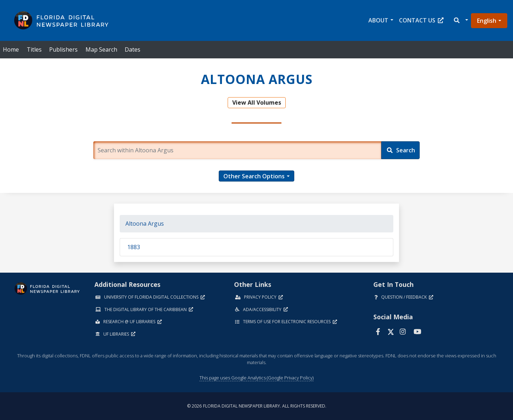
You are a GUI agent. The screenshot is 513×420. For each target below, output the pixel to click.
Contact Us (421, 20)
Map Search (101, 49)
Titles (34, 49)
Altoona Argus (145, 224)
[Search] (400, 150)
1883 (134, 247)
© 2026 (257, 406)
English (487, 21)
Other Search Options (254, 176)
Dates (133, 49)
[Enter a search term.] (237, 150)
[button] (460, 20)
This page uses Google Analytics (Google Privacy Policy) (256, 378)
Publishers (63, 49)
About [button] (378, 20)
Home (11, 49)
